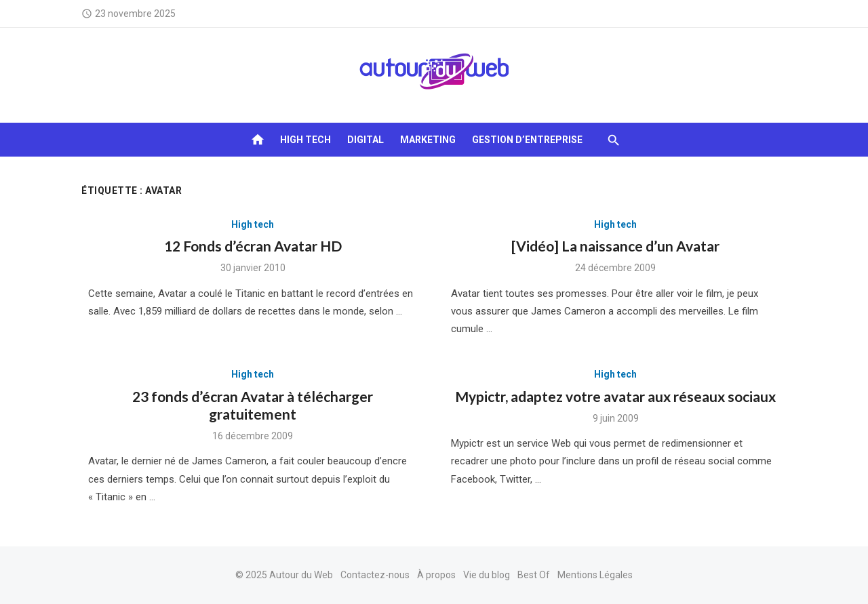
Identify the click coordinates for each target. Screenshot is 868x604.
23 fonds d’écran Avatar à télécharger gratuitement (253, 405)
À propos (436, 575)
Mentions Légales (595, 575)
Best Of (534, 575)
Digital (366, 140)
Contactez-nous (375, 575)
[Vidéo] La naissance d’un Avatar (615, 246)
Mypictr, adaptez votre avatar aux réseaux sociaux (615, 396)
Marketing (428, 140)
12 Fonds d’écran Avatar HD (253, 246)
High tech (305, 140)
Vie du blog (487, 575)
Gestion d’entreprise (527, 140)
